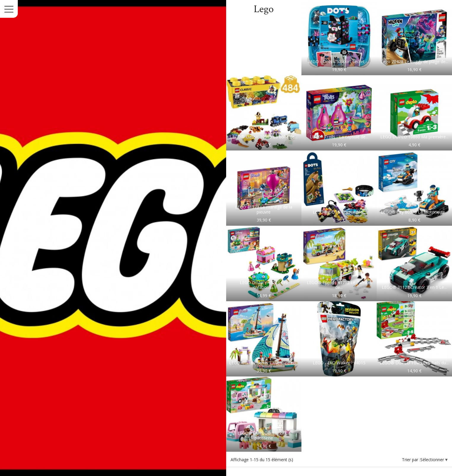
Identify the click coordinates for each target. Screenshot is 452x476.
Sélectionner (433, 460)
